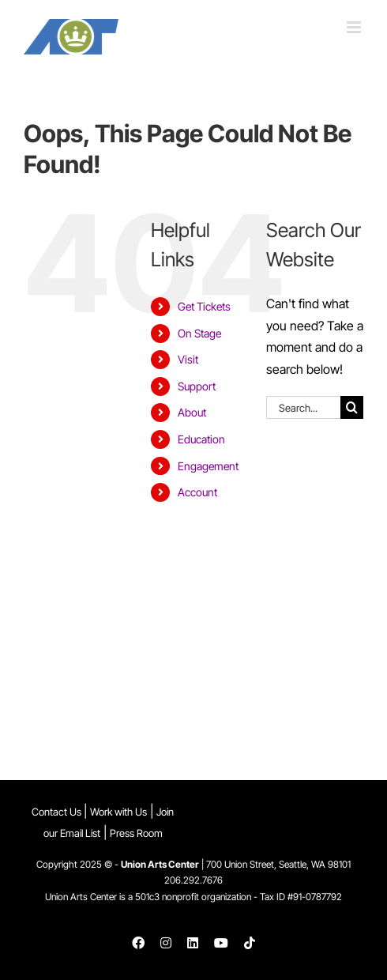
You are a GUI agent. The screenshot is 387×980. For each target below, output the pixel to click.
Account (197, 492)
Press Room (136, 833)
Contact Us (58, 812)
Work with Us (118, 812)
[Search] (352, 407)
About (192, 412)
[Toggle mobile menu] (355, 27)
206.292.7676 (193, 880)
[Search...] (303, 407)
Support (197, 386)
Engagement (208, 466)
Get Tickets (204, 306)
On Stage (199, 333)
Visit (188, 359)
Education (201, 439)
